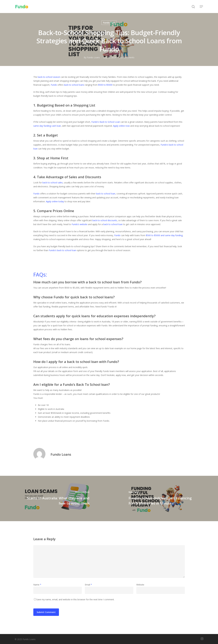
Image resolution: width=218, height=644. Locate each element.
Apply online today (55, 201)
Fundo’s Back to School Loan (106, 122)
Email (88, 585)
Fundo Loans (93, 57)
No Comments (127, 57)
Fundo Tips (109, 23)
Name (37, 585)
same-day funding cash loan (47, 126)
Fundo (54, 85)
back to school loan (106, 194)
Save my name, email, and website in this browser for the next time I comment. (75, 599)
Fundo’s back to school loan (62, 250)
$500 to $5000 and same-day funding (164, 235)
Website (140, 585)
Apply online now (121, 126)
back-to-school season (49, 77)
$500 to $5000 (105, 85)
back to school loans (74, 85)
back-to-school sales (53, 183)
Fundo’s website (80, 224)
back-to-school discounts (105, 220)
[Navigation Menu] (201, 7)
